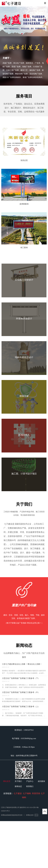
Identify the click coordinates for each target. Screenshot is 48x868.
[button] (45, 21)
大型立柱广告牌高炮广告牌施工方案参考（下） (21, 678)
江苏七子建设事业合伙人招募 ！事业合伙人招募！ (22, 664)
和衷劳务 (36, 793)
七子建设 (18, 793)
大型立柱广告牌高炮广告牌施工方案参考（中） (21, 692)
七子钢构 (27, 793)
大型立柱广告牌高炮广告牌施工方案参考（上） (21, 707)
